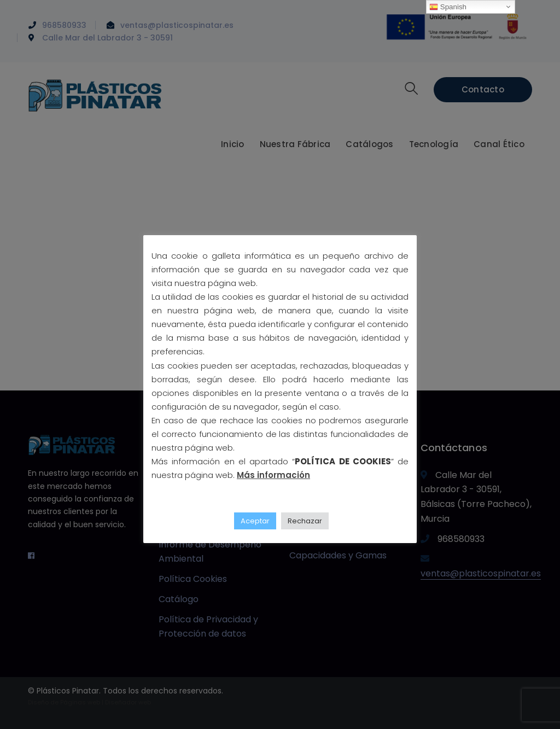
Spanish (448, 7)
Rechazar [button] (305, 521)
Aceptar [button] (255, 521)
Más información (273, 475)
